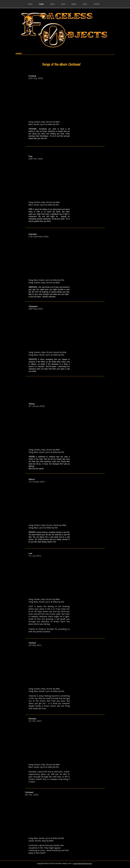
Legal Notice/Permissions (82, 863)
